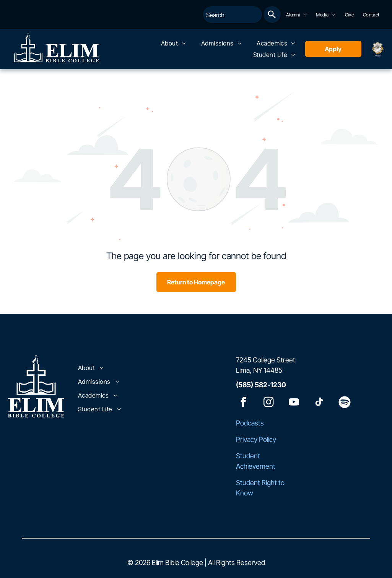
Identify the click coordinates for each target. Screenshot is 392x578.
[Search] (272, 15)
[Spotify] (345, 403)
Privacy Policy (256, 439)
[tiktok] (319, 403)
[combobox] (233, 15)
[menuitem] (297, 15)
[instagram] (269, 403)
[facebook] (244, 403)
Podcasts (250, 423)
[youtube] (294, 403)
